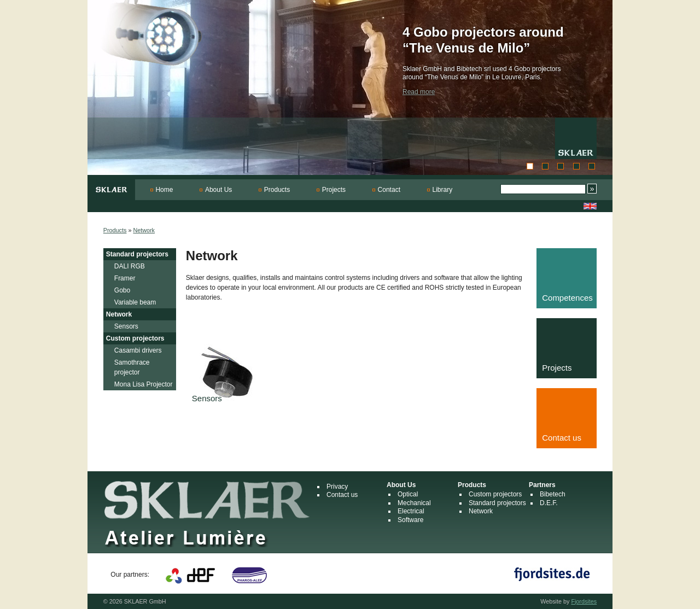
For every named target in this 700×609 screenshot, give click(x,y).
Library (443, 190)
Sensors (126, 326)
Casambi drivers (138, 350)
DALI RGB (130, 266)
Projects (334, 190)
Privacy (337, 487)
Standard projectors (137, 254)
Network (144, 230)
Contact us (342, 495)
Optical (408, 494)
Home (164, 190)
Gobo (122, 290)
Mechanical (414, 503)
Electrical (411, 511)
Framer (125, 278)
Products (277, 190)
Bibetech (553, 494)
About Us (218, 190)
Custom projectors (135, 338)
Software (410, 520)
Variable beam (135, 302)
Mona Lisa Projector (144, 384)
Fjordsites (584, 601)
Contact (389, 190)
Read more (419, 92)
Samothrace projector (132, 367)
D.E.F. (549, 503)
